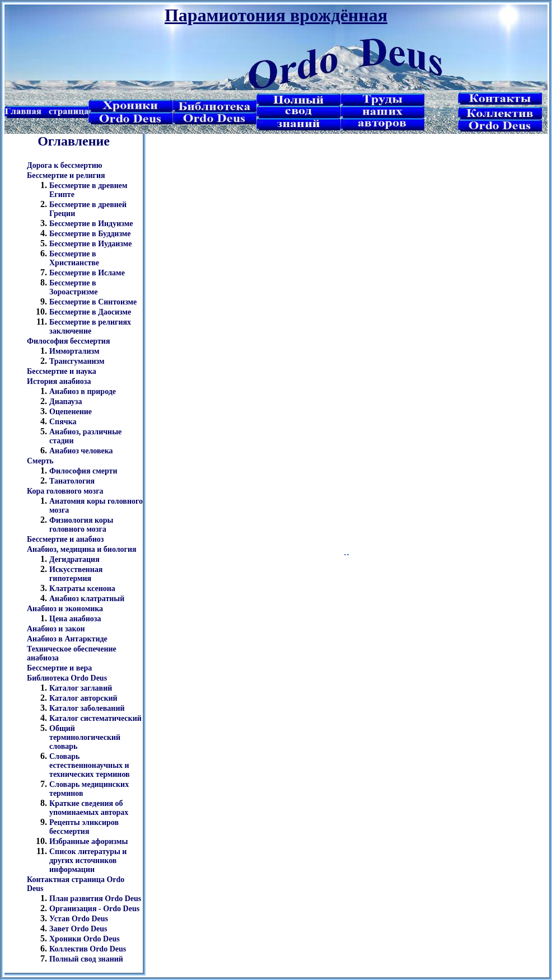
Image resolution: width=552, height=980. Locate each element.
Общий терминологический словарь (85, 737)
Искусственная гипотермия (76, 574)
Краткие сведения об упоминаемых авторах (89, 808)
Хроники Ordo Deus (85, 939)
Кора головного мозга (65, 491)
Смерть (40, 461)
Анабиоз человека (81, 451)
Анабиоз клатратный (87, 599)
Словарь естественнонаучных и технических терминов (90, 765)
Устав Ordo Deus (79, 919)
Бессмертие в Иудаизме (90, 244)
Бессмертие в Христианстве (74, 258)
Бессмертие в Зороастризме (73, 287)
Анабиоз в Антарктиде (67, 639)
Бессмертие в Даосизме (90, 312)
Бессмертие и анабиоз (65, 539)
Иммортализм (74, 351)
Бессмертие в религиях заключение (90, 327)
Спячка (63, 422)
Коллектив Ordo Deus (88, 949)
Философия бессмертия (68, 341)
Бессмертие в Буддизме (90, 234)
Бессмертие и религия (66, 175)
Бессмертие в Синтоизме (93, 302)
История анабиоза (59, 381)
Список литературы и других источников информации (88, 861)
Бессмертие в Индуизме (91, 224)
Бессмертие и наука (62, 371)
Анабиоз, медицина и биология (82, 549)
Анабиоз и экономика (65, 609)
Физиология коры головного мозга (81, 525)
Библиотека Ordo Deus (67, 678)
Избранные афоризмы (89, 841)
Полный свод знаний (86, 959)
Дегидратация (74, 559)
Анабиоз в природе (83, 391)
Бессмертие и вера (59, 668)
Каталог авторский (83, 698)
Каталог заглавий (81, 688)
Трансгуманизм (77, 361)
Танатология (72, 481)
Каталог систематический (95, 718)
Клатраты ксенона (82, 589)
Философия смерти (83, 471)
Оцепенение (71, 412)
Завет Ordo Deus (78, 929)
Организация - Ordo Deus (94, 909)
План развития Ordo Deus (95, 899)
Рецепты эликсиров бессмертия (84, 827)
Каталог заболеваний (87, 708)
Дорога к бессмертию (64, 165)
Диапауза (66, 402)
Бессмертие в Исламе (87, 273)
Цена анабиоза (75, 619)
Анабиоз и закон (56, 629)
